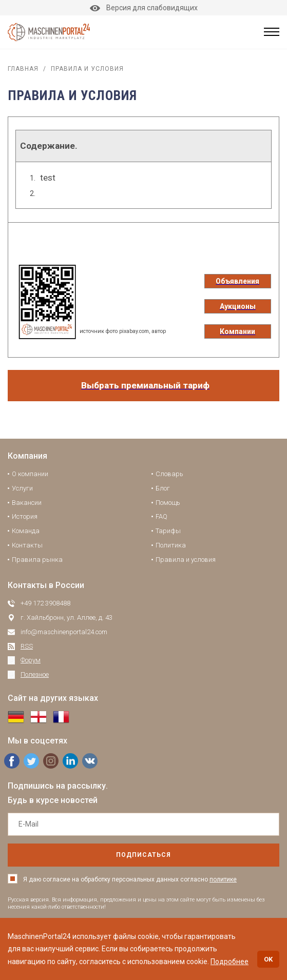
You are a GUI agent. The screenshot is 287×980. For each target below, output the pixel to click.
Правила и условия (186, 560)
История (25, 516)
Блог (163, 488)
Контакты (27, 545)
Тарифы (168, 531)
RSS (27, 646)
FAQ (161, 516)
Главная (23, 69)
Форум (31, 660)
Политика (171, 545)
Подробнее (229, 962)
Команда (26, 531)
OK (268, 959)
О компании (30, 474)
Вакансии (27, 503)
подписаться (143, 855)
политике (223, 879)
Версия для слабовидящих (144, 8)
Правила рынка (37, 560)
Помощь (168, 503)
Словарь (169, 474)
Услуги (22, 488)
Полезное (35, 674)
